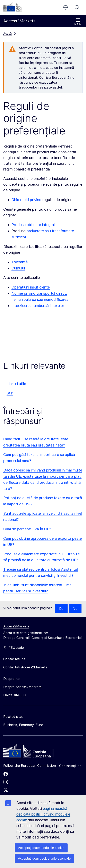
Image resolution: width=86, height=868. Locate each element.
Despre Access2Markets (22, 687)
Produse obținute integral (33, 225)
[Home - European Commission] (33, 752)
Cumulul (18, 268)
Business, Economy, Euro (23, 725)
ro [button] (66, 7)
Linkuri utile (16, 384)
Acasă (7, 34)
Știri (10, 393)
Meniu (78, 22)
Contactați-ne (70, 766)
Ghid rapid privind (26, 200)
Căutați (77, 7)
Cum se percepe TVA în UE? (27, 529)
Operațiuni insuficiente (31, 287)
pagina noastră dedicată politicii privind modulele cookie (43, 814)
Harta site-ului (15, 695)
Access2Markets (16, 626)
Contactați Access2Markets (25, 667)
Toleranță (20, 262)
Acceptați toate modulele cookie (41, 848)
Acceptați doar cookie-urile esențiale (44, 858)
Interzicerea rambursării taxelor (38, 306)
